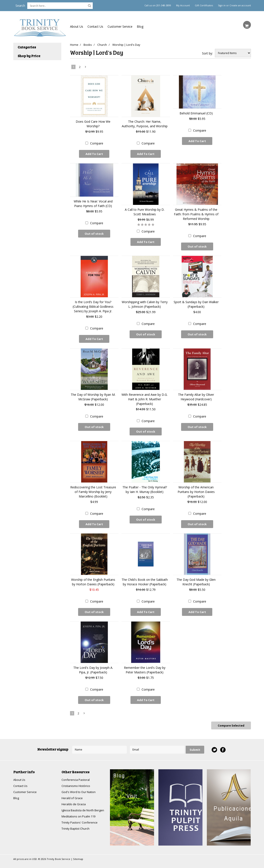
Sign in (222, 5)
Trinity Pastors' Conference (81, 820)
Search (20, 6)
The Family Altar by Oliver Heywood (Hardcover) (196, 394)
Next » (86, 68)
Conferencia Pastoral (76, 772)
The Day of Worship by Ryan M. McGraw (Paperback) (93, 394)
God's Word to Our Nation (80, 784)
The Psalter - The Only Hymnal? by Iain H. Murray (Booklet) (145, 485)
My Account (183, 5)
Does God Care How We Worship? (93, 124)
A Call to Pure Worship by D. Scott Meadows (145, 211)
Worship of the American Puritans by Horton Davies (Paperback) (196, 488)
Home (74, 45)
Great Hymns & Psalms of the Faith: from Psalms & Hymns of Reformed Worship (196, 213)
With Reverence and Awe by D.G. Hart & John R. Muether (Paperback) (145, 396)
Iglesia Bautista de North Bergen (79, 805)
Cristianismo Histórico (77, 778)
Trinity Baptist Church (77, 826)
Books (89, 45)
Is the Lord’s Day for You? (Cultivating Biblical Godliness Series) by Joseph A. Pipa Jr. (93, 305)
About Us (77, 26)
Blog (140, 26)
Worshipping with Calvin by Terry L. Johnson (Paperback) (145, 302)
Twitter (214, 742)
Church (104, 45)
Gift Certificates (204, 5)
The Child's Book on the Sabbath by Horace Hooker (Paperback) (145, 577)
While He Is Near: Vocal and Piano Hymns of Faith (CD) (93, 202)
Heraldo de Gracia (74, 797)
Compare (97, 143)
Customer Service (120, 26)
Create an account (240, 5)
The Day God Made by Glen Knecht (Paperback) (196, 577)
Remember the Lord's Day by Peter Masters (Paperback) (145, 664)
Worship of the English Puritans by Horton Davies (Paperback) (93, 577)
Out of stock (94, 233)
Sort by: (207, 53)
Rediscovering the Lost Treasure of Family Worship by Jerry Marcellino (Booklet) (93, 488)
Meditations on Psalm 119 (80, 814)
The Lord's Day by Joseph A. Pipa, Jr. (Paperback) (93, 664)
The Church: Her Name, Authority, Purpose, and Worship (145, 124)
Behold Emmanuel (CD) (196, 113)
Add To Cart (94, 154)
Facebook (223, 742)
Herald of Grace (73, 791)
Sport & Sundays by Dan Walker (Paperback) (196, 302)
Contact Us (95, 26)
